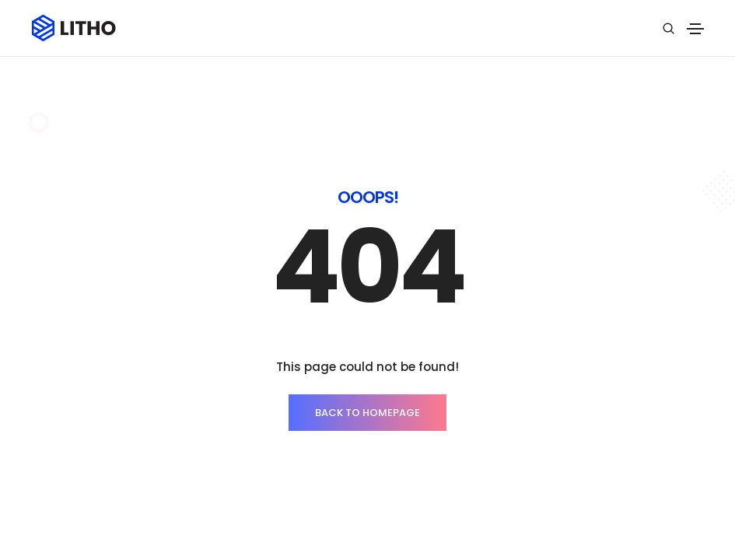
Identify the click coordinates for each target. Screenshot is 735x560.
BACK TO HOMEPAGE (367, 413)
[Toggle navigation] (695, 29)
